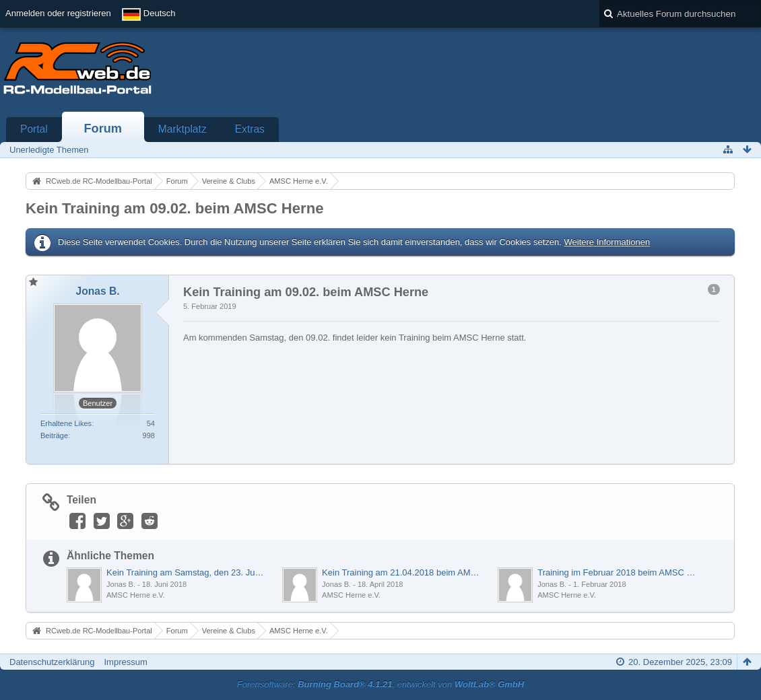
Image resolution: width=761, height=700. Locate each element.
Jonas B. (121, 584)
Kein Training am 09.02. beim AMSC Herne (174, 208)
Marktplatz (183, 129)
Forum (103, 129)
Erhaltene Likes (66, 423)
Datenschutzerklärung (52, 662)
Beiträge (54, 435)
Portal (34, 129)
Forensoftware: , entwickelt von (380, 684)
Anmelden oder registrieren (58, 13)
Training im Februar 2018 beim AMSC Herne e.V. (618, 572)
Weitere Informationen (607, 242)
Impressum (125, 662)
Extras (250, 129)
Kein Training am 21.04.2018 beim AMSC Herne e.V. (403, 572)
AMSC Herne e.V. (136, 595)
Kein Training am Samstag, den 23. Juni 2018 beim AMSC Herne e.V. (187, 572)
